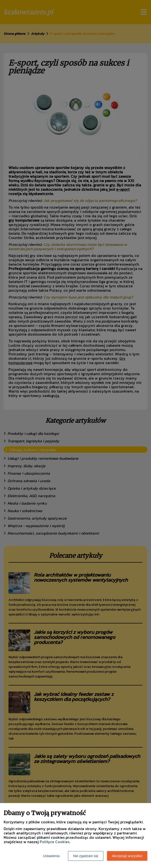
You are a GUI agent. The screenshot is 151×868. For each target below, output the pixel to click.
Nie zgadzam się (86, 856)
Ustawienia (51, 856)
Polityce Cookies (55, 842)
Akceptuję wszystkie (127, 856)
